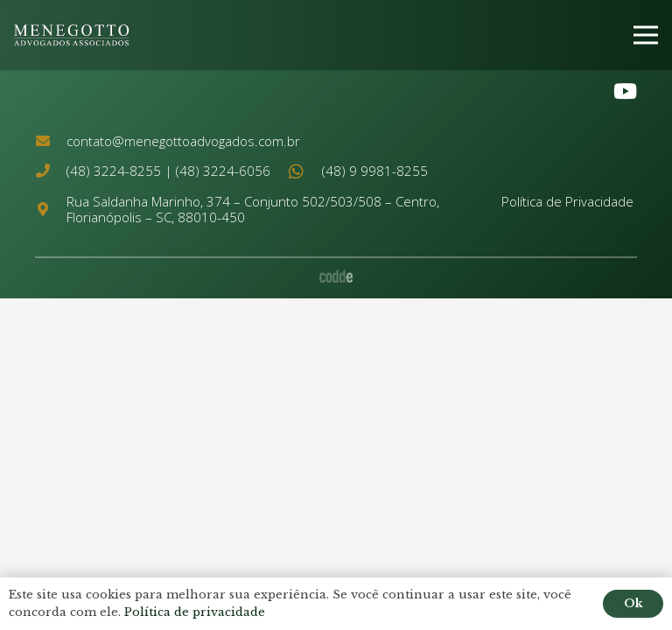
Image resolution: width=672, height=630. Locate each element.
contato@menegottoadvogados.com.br (183, 141)
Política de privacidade (195, 612)
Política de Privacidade (567, 201)
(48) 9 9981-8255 (375, 171)
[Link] (72, 35)
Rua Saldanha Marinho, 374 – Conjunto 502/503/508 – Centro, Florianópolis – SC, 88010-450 (253, 209)
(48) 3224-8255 (114, 171)
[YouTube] (625, 91)
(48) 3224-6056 (223, 171)
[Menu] (646, 35)
